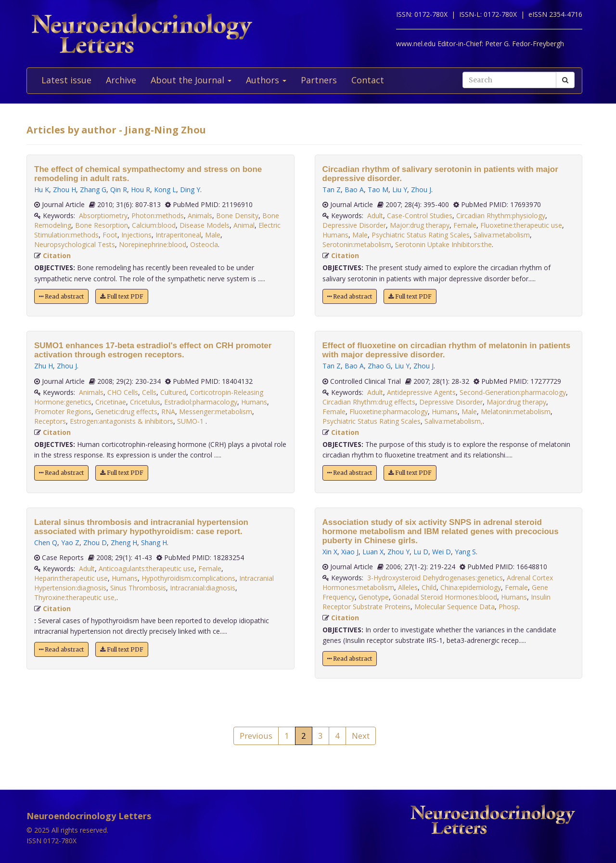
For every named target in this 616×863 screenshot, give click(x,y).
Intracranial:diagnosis (203, 588)
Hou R (141, 190)
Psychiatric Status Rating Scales (421, 235)
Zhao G (379, 366)
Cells (149, 392)
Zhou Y (398, 552)
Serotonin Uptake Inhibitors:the (443, 244)
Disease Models (205, 225)
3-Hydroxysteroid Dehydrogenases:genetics (435, 578)
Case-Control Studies (420, 216)
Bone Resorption (102, 225)
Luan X (373, 552)
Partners (319, 80)
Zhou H (64, 190)
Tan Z (332, 190)
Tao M (378, 190)
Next (361, 736)
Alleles (408, 587)
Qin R (119, 190)
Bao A (354, 190)
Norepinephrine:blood (153, 244)
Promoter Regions (63, 412)
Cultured (173, 392)
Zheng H (124, 543)
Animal (244, 225)
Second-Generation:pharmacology (513, 392)
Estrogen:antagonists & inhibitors (122, 421)
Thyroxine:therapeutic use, (75, 597)
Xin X (330, 552)
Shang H (154, 543)
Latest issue (66, 80)
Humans (254, 402)
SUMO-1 (191, 421)
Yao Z (70, 543)
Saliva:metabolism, (454, 421)
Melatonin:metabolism (516, 412)
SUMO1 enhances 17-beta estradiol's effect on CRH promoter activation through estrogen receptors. (153, 350)
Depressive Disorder (354, 225)
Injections (136, 235)
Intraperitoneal (178, 235)
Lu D (421, 552)
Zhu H (44, 366)
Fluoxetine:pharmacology (389, 412)
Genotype (374, 597)
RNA (168, 412)
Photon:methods (158, 216)
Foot (110, 235)
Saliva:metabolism (502, 235)
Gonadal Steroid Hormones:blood (445, 597)
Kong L (165, 190)
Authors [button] (266, 80)
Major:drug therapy (420, 225)
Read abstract (61, 296)
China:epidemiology (471, 587)
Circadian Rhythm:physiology (501, 216)
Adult (87, 569)
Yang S (465, 552)
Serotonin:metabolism (357, 244)
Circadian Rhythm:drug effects (369, 402)
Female (210, 569)
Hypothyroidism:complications (188, 578)
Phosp (508, 607)
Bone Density (237, 216)
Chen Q (46, 543)
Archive (121, 80)
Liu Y (400, 190)
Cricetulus (145, 402)
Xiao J (350, 552)
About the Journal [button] (191, 80)
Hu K (42, 190)
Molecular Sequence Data (455, 607)
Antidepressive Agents (421, 392)
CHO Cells (123, 392)
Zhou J (67, 366)
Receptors (50, 421)
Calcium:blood (154, 225)
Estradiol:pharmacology (201, 402)
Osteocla (204, 244)
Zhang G (93, 190)
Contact (368, 80)
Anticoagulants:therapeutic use (147, 569)
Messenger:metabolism (216, 412)
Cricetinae (111, 402)
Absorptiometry (103, 216)
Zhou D (95, 543)
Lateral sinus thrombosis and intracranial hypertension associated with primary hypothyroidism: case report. (141, 527)
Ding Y (190, 190)
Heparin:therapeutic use (71, 578)
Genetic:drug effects (126, 412)
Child (429, 587)
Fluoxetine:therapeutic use (521, 225)
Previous (256, 736)
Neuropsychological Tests (75, 244)
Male (213, 235)
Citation (57, 255)
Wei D (442, 552)
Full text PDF (122, 296)
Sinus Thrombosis (138, 588)
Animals (200, 216)
